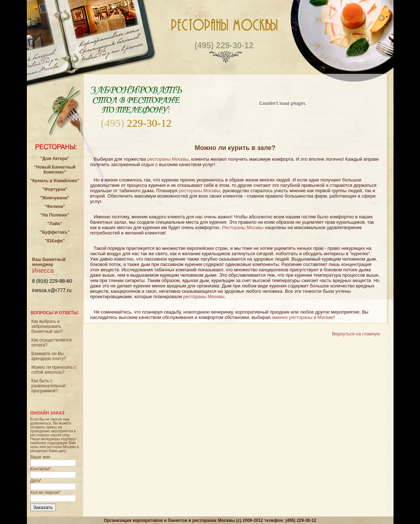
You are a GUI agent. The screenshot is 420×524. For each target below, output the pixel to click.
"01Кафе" (55, 241)
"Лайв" (55, 224)
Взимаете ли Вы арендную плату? (49, 356)
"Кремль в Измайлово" (55, 181)
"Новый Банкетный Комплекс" (55, 170)
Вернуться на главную (356, 334)
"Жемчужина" (55, 198)
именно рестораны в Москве (303, 317)
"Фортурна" (55, 189)
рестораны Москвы (168, 159)
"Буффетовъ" (55, 232)
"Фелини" (55, 207)
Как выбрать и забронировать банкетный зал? (47, 326)
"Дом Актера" (55, 159)
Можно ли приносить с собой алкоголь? (54, 370)
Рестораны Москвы (243, 227)
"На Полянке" (55, 215)
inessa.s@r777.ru (52, 290)
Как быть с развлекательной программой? (49, 386)
